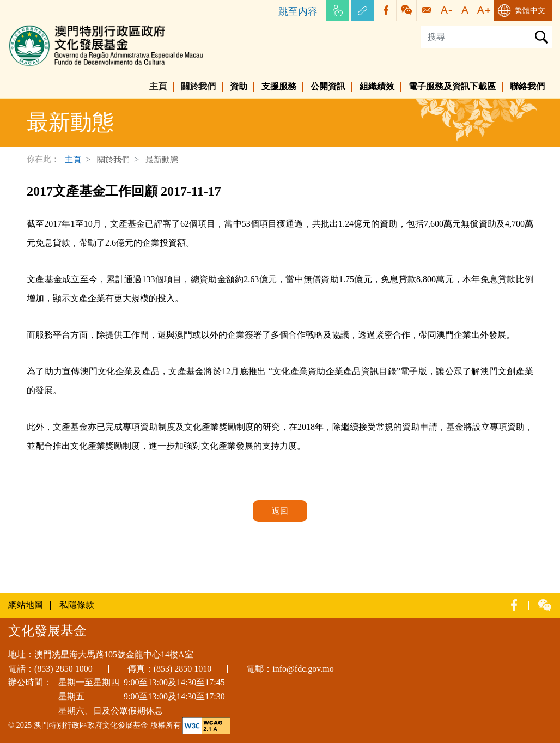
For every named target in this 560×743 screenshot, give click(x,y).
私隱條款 (77, 605)
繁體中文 (530, 11)
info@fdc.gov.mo (303, 669)
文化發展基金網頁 (43, 27)
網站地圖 (26, 605)
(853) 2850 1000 (63, 669)
